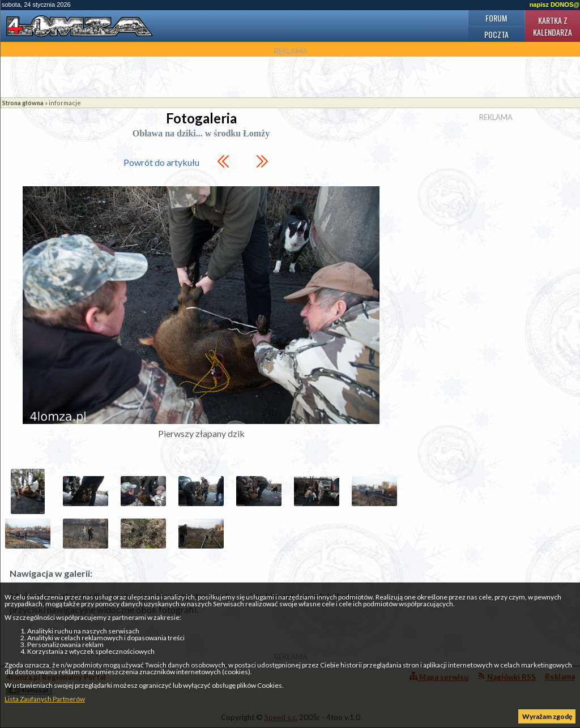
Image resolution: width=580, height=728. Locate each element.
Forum (496, 18)
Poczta (496, 34)
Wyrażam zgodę (547, 716)
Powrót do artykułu (161, 162)
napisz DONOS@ (555, 5)
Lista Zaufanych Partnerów (45, 699)
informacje (65, 103)
